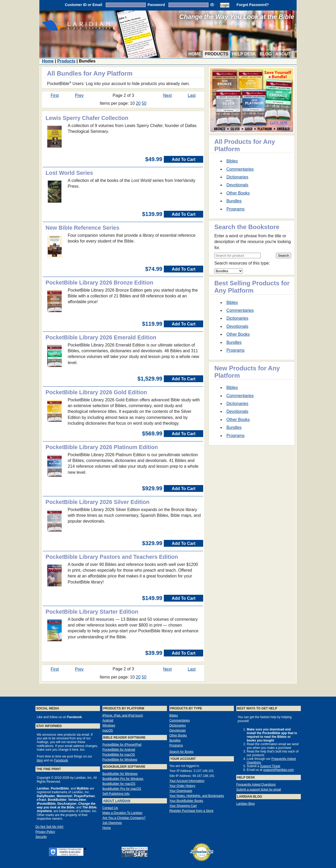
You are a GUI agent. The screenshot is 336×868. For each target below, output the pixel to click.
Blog (266, 54)
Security (41, 837)
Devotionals (237, 185)
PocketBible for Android (119, 750)
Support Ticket (270, 766)
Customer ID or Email (83, 5)
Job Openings (112, 823)
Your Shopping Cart (183, 806)
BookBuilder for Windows (120, 774)
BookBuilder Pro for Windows (123, 779)
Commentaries (240, 169)
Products (217, 54)
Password (156, 5)
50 (144, 103)
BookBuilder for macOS (119, 784)
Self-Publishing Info (116, 794)
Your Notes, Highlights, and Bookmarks (197, 796)
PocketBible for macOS (119, 755)
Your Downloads (181, 791)
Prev (79, 95)
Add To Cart (183, 159)
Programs (235, 209)
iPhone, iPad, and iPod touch (123, 716)
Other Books (238, 193)
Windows (109, 725)
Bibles (232, 161)
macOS (108, 730)
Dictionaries (237, 177)
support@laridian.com (279, 770)
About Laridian (117, 801)
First (55, 95)
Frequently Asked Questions (256, 785)
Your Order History (182, 786)
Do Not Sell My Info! (49, 827)
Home (195, 54)
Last (192, 95)
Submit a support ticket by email (259, 790)
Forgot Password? (253, 5)
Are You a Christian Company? (124, 818)
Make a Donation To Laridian (122, 813)
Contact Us (110, 808)
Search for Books (181, 752)
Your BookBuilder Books (186, 801)
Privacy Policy (45, 832)
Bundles (234, 201)
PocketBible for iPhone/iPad (122, 745)
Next (167, 95)
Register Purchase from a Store (191, 811)
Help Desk (244, 54)
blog (40, 760)
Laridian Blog (245, 804)
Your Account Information (187, 781)
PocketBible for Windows (120, 760)
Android (108, 720)
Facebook (61, 760)
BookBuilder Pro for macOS (122, 789)
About (283, 54)
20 (138, 103)
